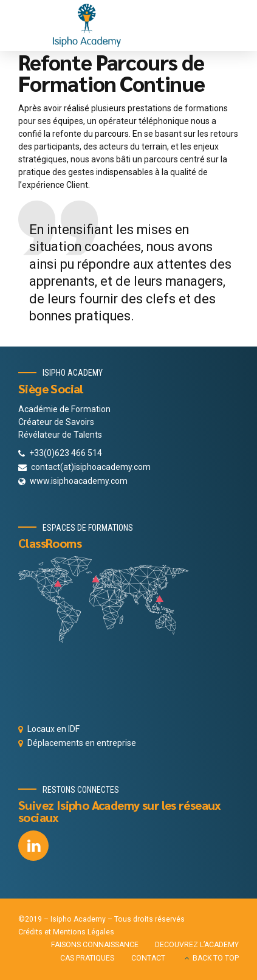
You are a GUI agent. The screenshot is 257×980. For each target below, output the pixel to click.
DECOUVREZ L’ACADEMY (197, 945)
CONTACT (148, 958)
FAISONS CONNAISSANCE (95, 945)
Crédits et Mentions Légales (66, 932)
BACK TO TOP (216, 958)
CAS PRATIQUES (87, 958)
